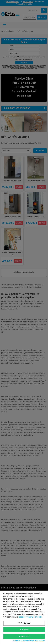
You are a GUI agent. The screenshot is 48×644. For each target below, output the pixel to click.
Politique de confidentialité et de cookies (29, 641)
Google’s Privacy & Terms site (30, 617)
